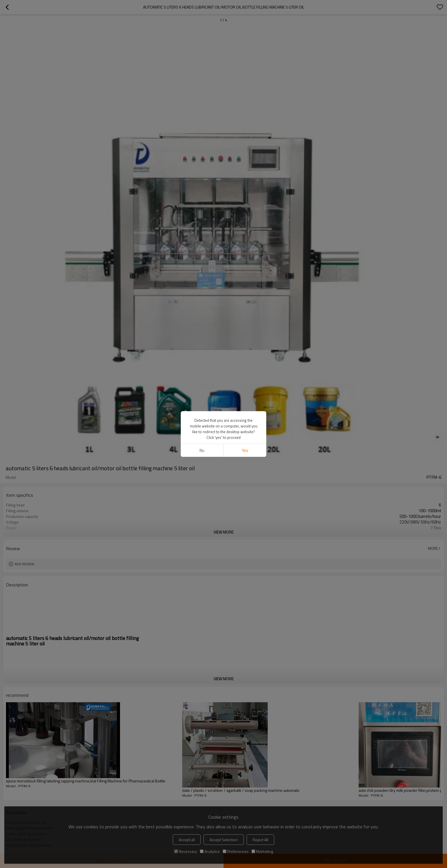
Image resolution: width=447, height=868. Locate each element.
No (202, 450)
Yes (245, 450)
